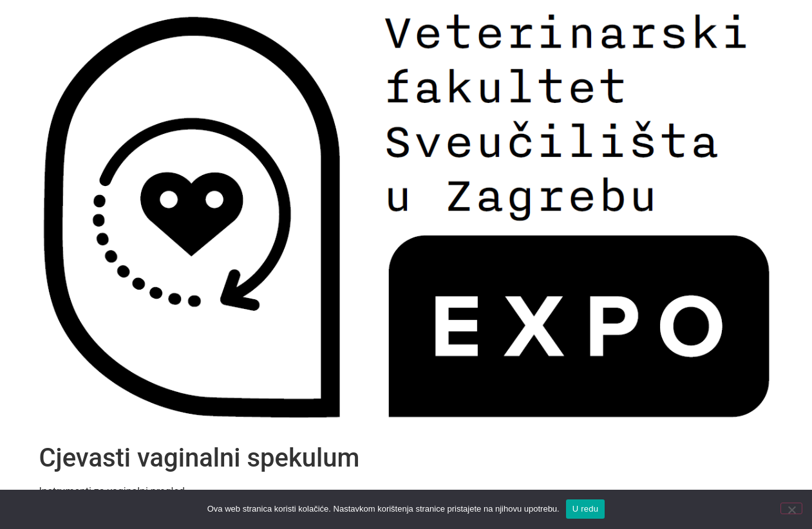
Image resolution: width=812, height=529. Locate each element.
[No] (791, 508)
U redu (586, 509)
